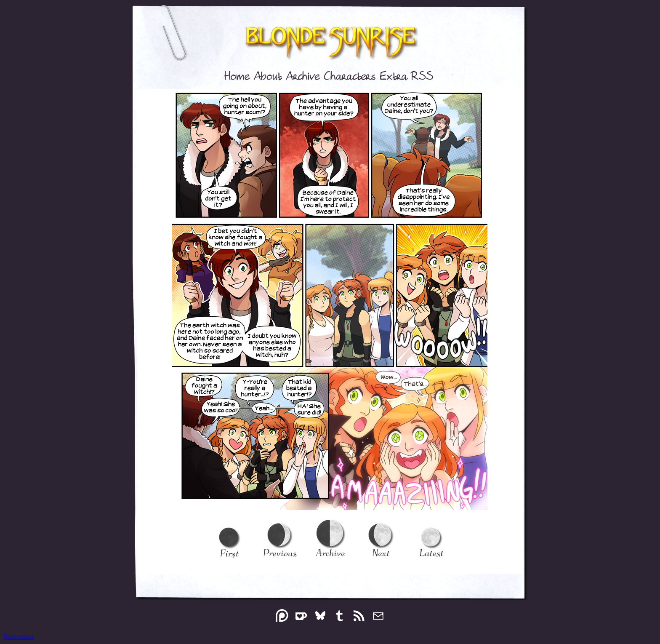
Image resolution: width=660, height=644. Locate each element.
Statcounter (19, 637)
